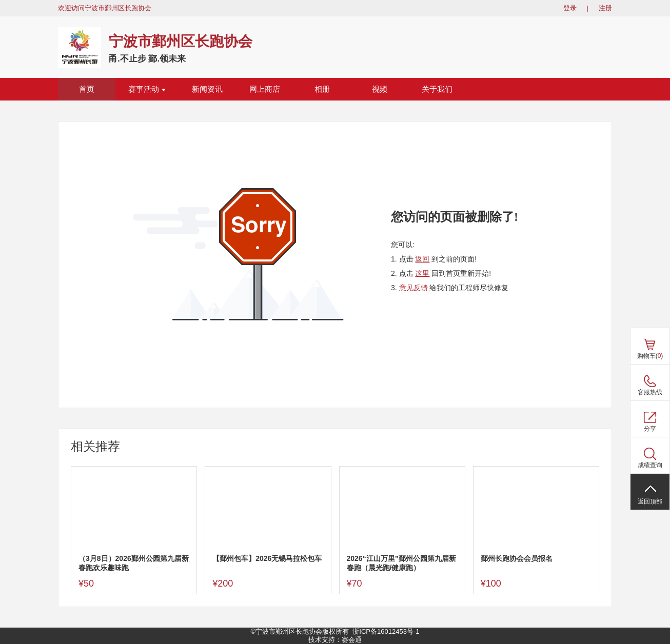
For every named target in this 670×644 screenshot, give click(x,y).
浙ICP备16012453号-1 (386, 631)
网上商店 (265, 89)
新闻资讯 (207, 89)
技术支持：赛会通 (335, 640)
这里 (422, 273)
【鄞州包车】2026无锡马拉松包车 (267, 558)
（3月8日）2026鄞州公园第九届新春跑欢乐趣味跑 (134, 563)
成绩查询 (650, 465)
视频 (380, 89)
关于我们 (437, 89)
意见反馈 (413, 288)
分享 (650, 429)
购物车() (650, 356)
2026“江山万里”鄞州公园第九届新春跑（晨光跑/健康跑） (401, 563)
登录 (570, 8)
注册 (605, 8)
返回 (422, 259)
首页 (87, 89)
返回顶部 (650, 501)
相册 (322, 89)
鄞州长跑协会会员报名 (517, 558)
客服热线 (650, 392)
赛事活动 (147, 89)
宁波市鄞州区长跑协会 (181, 41)
